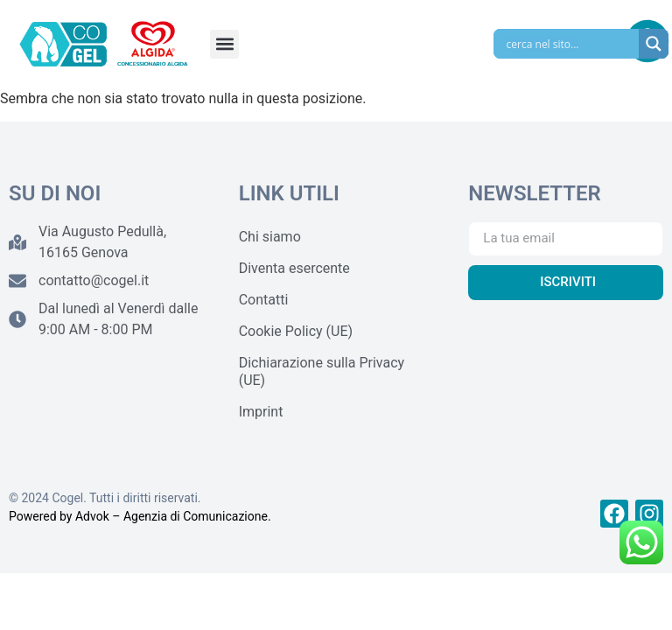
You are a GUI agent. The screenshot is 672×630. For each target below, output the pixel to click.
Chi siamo (270, 237)
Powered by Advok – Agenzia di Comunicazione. (140, 516)
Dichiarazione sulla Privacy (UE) (322, 371)
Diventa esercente (294, 268)
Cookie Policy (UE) (296, 331)
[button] (224, 44)
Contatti (264, 300)
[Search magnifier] (654, 44)
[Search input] (570, 44)
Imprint (261, 412)
